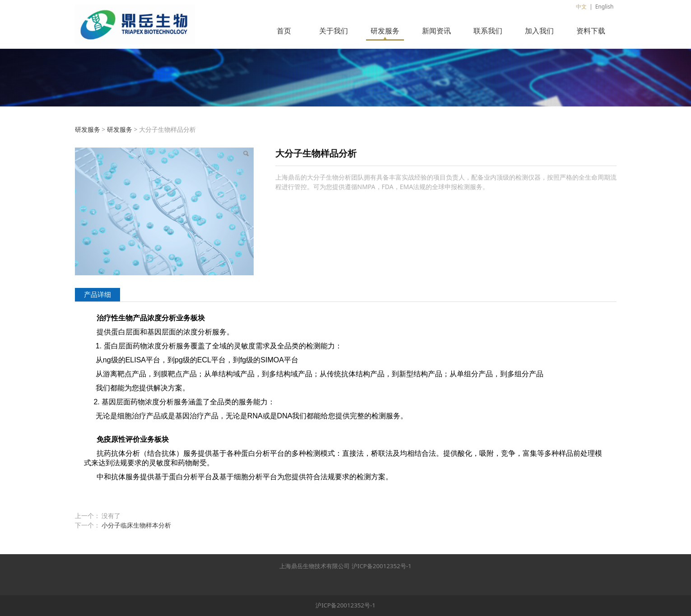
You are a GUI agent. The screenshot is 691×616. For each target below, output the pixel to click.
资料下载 (591, 31)
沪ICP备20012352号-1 (382, 566)
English (605, 7)
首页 (284, 31)
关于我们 (334, 31)
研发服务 (385, 31)
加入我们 (539, 31)
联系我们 (488, 31)
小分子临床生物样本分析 (136, 525)
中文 (581, 7)
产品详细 (97, 294)
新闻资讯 (436, 31)
